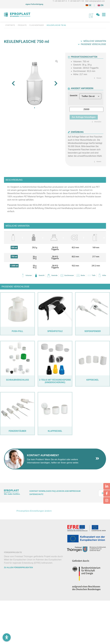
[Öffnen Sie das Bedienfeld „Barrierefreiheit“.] (7, 637)
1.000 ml (14, 266)
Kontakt (34, 491)
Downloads (45, 491)
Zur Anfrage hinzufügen (84, 117)
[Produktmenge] (86, 109)
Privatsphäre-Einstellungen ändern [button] (34, 511)
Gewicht (74, 96)
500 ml (14, 248)
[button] (13, 83)
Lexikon (60, 491)
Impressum (75, 491)
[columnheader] (14, 238)
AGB (67, 491)
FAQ (54, 491)
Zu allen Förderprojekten (18, 567)
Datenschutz (36, 494)
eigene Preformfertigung (34, 4)
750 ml (14, 257)
